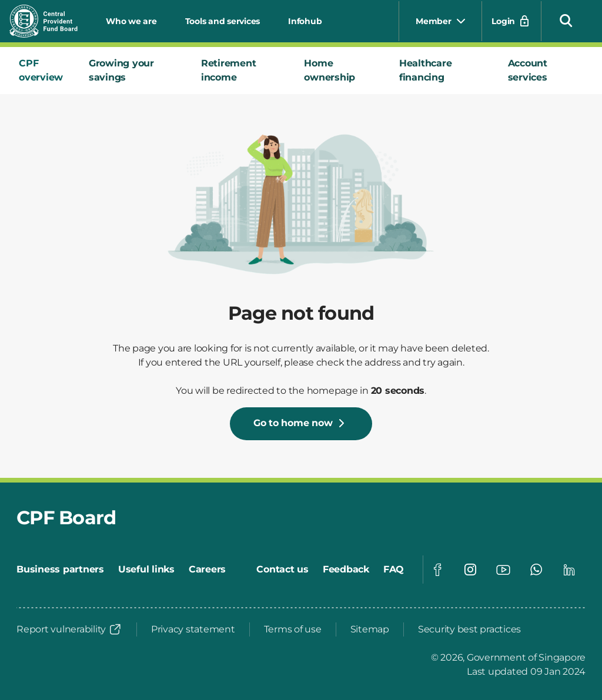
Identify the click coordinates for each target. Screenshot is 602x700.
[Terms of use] (293, 629)
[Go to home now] (301, 424)
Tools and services (223, 21)
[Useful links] (146, 570)
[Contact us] (282, 570)
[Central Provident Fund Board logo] (51, 21)
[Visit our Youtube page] (503, 570)
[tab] (44, 71)
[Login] (511, 21)
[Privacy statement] (193, 629)
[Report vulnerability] (69, 629)
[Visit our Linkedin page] (569, 570)
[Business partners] (60, 570)
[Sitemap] (370, 629)
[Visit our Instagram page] (470, 570)
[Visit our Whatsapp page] (536, 570)
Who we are (131, 21)
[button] (566, 20)
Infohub (305, 21)
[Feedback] (346, 570)
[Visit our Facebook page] (437, 570)
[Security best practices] (469, 629)
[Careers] (207, 570)
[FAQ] (394, 570)
